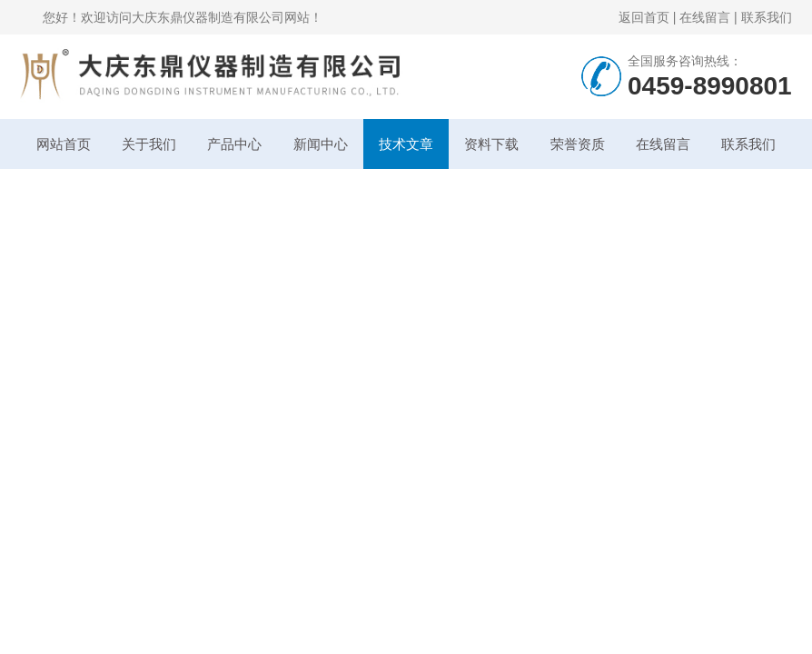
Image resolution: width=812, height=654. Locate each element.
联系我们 (767, 17)
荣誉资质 (578, 144)
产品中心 (234, 144)
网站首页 (64, 144)
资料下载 (491, 144)
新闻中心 (321, 144)
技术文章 (406, 144)
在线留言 (705, 17)
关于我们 (149, 144)
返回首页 (644, 17)
